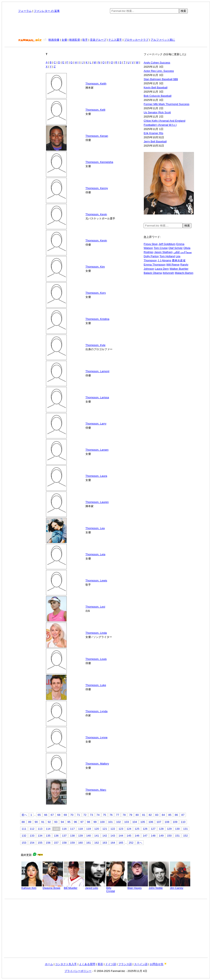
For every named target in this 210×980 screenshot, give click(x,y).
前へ (24, 815)
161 (89, 843)
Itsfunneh (168, 273)
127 (153, 829)
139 (80, 836)
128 (161, 829)
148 (153, 836)
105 (143, 822)
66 (46, 815)
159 (72, 843)
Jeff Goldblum (167, 244)
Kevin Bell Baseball (156, 87)
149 (161, 836)
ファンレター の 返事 (47, 11)
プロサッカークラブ (136, 40)
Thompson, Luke (96, 685)
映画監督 (75, 40)
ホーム (49, 964)
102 (119, 822)
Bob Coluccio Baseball (157, 96)
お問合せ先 (157, 964)
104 (135, 822)
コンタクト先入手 (66, 964)
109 (175, 822)
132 (24, 836)
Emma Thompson (155, 265)
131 (185, 829)
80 (137, 815)
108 (167, 822)
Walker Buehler (179, 269)
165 (121, 843)
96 (75, 822)
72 (85, 815)
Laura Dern (162, 269)
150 (169, 836)
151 (177, 836)
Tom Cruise (161, 248)
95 (69, 822)
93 (56, 822)
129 (169, 829)
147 (145, 836)
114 (48, 829)
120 (97, 829)
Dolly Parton (151, 256)
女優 (64, 40)
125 (137, 829)
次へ (140, 843)
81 (144, 815)
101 (110, 822)
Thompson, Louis (96, 659)
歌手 (85, 40)
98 (88, 822)
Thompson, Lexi (95, 607)
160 (80, 843)
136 (56, 836)
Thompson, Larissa (97, 397)
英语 (100, 964)
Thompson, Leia (95, 554)
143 (113, 836)
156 (48, 843)
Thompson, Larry (96, 424)
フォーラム (25, 11)
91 (43, 822)
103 (127, 822)
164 (113, 843)
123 (121, 829)
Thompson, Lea (95, 528)
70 (72, 815)
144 (121, 836)
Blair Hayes (138, 887)
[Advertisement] (106, 26)
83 (157, 815)
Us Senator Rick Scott (157, 112)
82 (150, 815)
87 (183, 815)
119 (89, 829)
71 (78, 815)
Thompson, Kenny (97, 188)
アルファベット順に (163, 40)
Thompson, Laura (96, 476)
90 (36, 822)
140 (89, 836)
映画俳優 (54, 40)
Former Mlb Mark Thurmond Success (167, 104)
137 (64, 836)
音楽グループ (98, 40)
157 (56, 843)
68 (59, 815)
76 (111, 815)
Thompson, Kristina (97, 319)
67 (52, 815)
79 (131, 815)
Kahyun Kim (32, 887)
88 (23, 822)
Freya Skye (151, 244)
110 (183, 822)
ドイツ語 (111, 964)
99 (95, 822)
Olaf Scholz (175, 248)
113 (40, 829)
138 (72, 836)
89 (30, 822)
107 (159, 822)
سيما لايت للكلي (183, 252)
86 (176, 815)
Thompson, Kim (95, 267)
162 (97, 843)
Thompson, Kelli (95, 110)
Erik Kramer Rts (153, 133)
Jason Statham (163, 252)
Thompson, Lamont (97, 371)
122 (113, 829)
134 (40, 836)
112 (32, 829)
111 (24, 829)
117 (72, 829)
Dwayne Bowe (53, 887)
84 (163, 815)
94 (62, 822)
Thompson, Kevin (96, 214)
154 (32, 843)
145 (129, 836)
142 (105, 836)
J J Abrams (164, 260)
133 (32, 836)
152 (185, 836)
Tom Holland (167, 256)
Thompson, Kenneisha (99, 162)
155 (40, 843)
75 (104, 815)
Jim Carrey (180, 887)
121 (105, 829)
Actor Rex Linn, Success (159, 71)
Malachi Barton (184, 273)
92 (49, 822)
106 (151, 822)
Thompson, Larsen (97, 450)
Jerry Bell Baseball (155, 141)
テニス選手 (115, 40)
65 (39, 815)
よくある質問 (87, 964)
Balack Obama (153, 273)
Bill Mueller (74, 887)
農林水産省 (179, 260)
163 (105, 843)
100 (102, 822)
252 (131, 843)
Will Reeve (173, 265)
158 (64, 843)
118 (80, 829)
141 (97, 836)
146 (137, 836)
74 (98, 815)
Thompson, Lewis (96, 581)
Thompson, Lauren (97, 502)
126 (145, 829)
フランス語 (125, 964)
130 (177, 829)
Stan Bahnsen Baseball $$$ (161, 79)
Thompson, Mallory (97, 764)
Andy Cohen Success (157, 63)
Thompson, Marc (96, 790)
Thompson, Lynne (96, 737)
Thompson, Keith (96, 84)
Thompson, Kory (96, 293)
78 (124, 815)
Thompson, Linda (96, 633)
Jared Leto (95, 887)
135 (48, 836)
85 (170, 815)
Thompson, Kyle (95, 345)
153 (24, 843)
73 (91, 815)
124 (129, 829)
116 (64, 829)
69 (65, 815)
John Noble (159, 887)
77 (118, 815)
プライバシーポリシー (78, 971)
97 (82, 822)
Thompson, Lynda (96, 711)
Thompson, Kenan (97, 136)
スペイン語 (141, 964)
